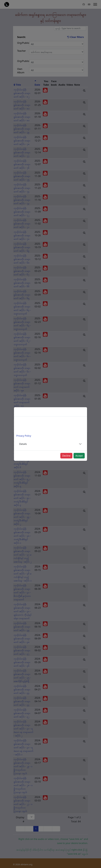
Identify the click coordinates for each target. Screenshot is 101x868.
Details (23, 444)
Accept (79, 456)
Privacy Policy (24, 436)
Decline (66, 456)
